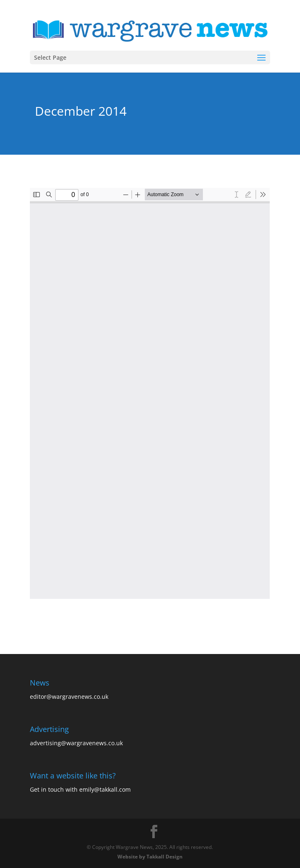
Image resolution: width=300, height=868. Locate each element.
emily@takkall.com (105, 789)
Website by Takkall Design (150, 857)
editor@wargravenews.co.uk (69, 697)
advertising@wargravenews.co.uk (76, 743)
